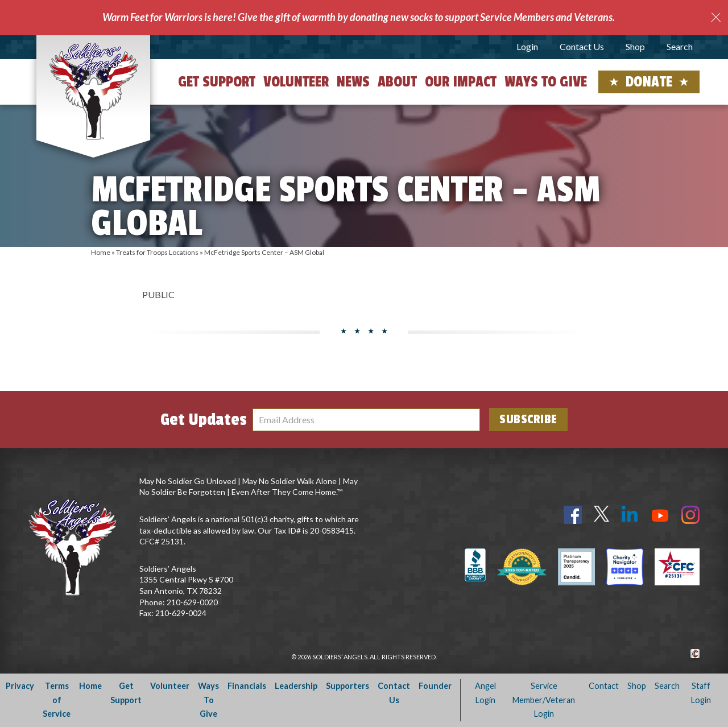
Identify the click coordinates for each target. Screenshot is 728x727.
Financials (247, 686)
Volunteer (296, 82)
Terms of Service (57, 700)
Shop (635, 46)
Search (680, 46)
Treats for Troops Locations (157, 252)
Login (527, 46)
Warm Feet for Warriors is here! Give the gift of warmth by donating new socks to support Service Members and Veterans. (359, 17)
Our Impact (461, 82)
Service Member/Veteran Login (544, 700)
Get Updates (204, 420)
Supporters (348, 686)
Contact (604, 686)
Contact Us (582, 46)
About (397, 82)
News (353, 82)
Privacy (20, 686)
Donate (649, 82)
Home (101, 252)
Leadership (296, 686)
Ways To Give (208, 700)
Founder (435, 686)
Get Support (217, 82)
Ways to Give (546, 82)
